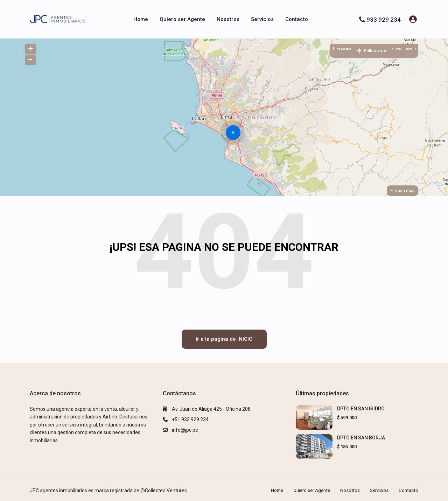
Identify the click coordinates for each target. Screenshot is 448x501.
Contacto (297, 19)
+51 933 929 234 (190, 419)
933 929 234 (384, 19)
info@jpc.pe (185, 430)
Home (141, 19)
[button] (235, 134)
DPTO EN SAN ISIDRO (361, 409)
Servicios (262, 19)
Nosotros (228, 19)
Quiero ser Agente (182, 19)
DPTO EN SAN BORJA (361, 438)
